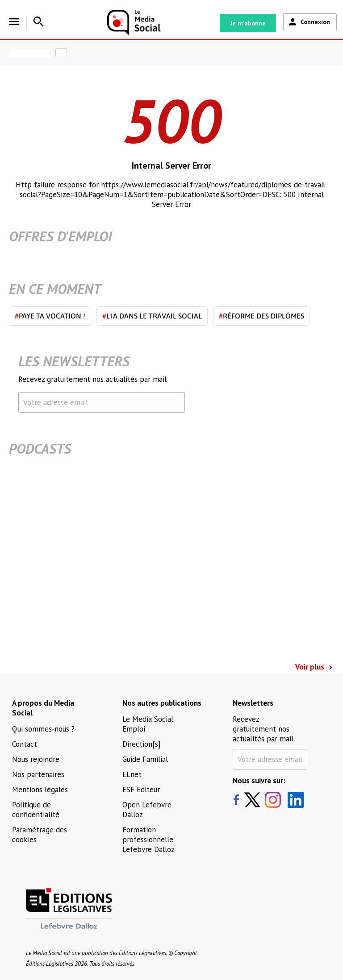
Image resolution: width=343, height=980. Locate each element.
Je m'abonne (248, 23)
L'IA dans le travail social (152, 316)
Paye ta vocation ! (50, 316)
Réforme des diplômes (261, 316)
